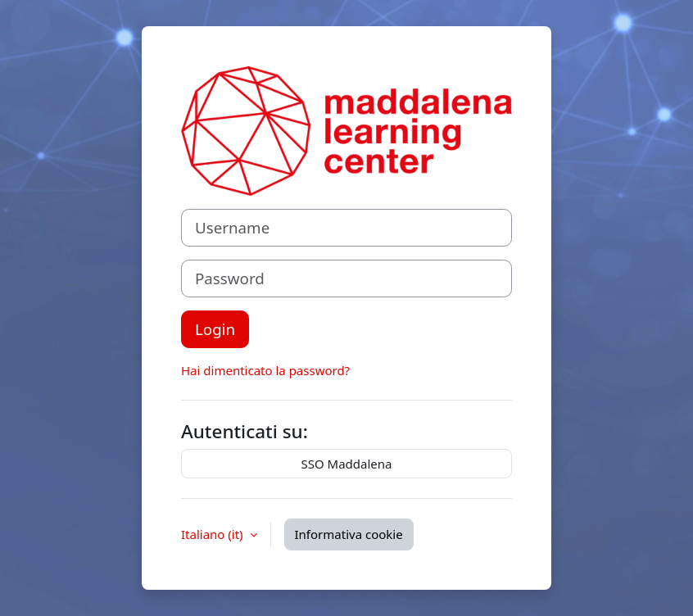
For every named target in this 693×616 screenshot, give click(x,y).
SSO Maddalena (347, 464)
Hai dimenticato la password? (265, 370)
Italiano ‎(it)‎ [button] (214, 534)
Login (215, 329)
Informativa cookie (349, 534)
